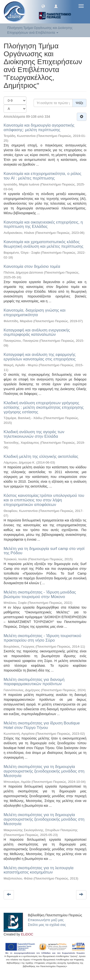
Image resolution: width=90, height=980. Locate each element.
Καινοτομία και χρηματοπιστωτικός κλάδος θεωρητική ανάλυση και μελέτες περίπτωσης (43, 244)
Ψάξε (79, 103)
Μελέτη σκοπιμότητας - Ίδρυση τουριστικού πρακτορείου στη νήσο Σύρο (42, 638)
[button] (43, 6)
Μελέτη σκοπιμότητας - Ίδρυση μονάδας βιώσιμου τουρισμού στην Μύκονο (40, 594)
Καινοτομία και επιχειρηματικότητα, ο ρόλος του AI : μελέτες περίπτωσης (42, 176)
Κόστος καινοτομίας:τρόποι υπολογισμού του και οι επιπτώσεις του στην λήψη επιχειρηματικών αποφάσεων (44, 500)
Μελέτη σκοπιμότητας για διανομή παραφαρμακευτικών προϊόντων (34, 682)
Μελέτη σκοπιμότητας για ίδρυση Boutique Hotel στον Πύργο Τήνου (42, 725)
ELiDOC (27, 934)
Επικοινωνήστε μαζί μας (46, 920)
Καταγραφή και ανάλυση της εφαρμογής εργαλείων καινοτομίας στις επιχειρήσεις (40, 357)
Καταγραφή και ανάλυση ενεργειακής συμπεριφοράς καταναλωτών (37, 332)
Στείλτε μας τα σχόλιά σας (47, 925)
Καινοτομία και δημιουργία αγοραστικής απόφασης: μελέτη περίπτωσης (39, 128)
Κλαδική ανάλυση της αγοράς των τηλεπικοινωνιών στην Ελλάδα (34, 434)
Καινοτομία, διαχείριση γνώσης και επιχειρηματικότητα (35, 313)
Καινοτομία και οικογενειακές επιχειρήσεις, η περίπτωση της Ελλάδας (43, 224)
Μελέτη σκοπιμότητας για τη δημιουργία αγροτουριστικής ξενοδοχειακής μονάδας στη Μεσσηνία (44, 771)
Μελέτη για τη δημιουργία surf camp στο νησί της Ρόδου (44, 551)
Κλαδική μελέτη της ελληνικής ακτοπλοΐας (41, 456)
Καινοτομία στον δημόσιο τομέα (32, 266)
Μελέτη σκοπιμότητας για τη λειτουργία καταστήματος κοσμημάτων (39, 870)
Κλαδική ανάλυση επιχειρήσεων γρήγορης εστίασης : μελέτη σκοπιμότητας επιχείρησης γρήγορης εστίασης (44, 407)
